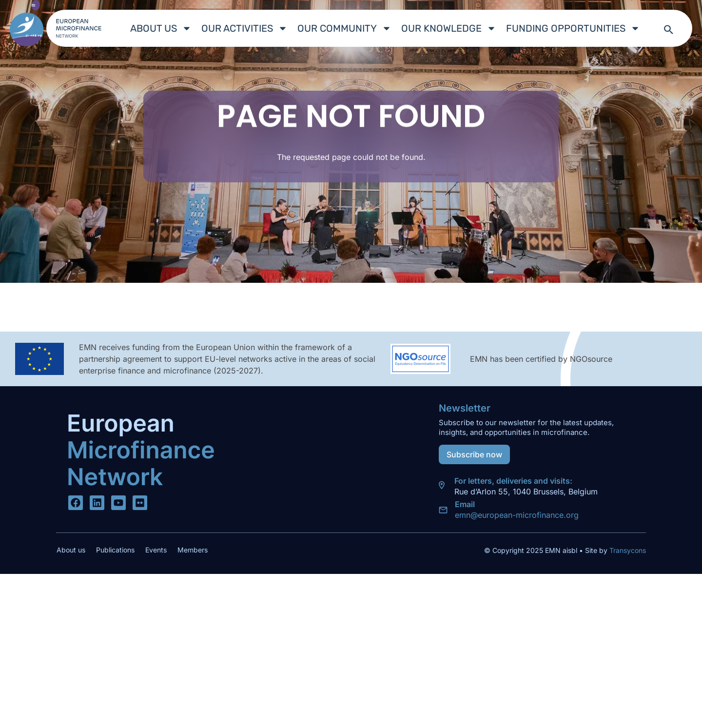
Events (156, 550)
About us (161, 28)
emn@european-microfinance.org (517, 515)
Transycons (627, 550)
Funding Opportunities (573, 28)
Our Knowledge (449, 28)
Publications (115, 550)
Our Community (344, 28)
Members (193, 550)
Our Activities (244, 28)
